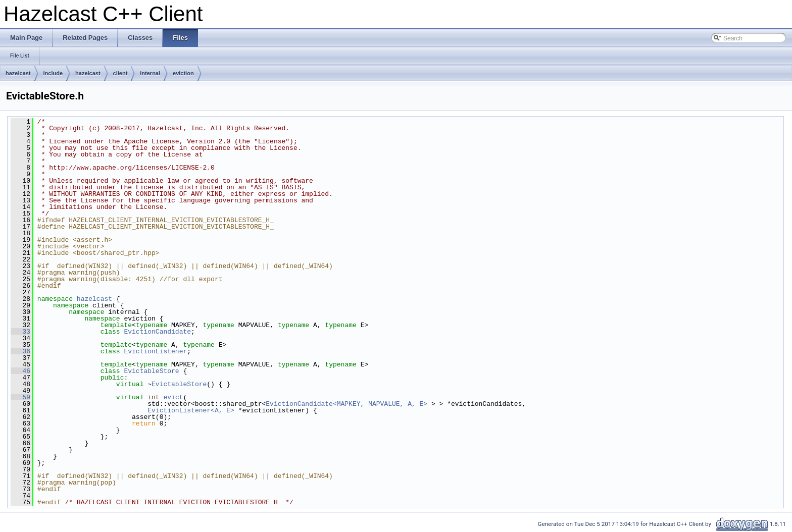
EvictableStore (151, 371)
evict (173, 397)
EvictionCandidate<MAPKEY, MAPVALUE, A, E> (346, 404)
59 (20, 397)
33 (20, 332)
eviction (183, 73)
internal (150, 73)
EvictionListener (155, 351)
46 (20, 371)
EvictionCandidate (157, 332)
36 (20, 351)
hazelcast (18, 73)
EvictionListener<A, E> (191, 410)
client (120, 73)
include (53, 73)
